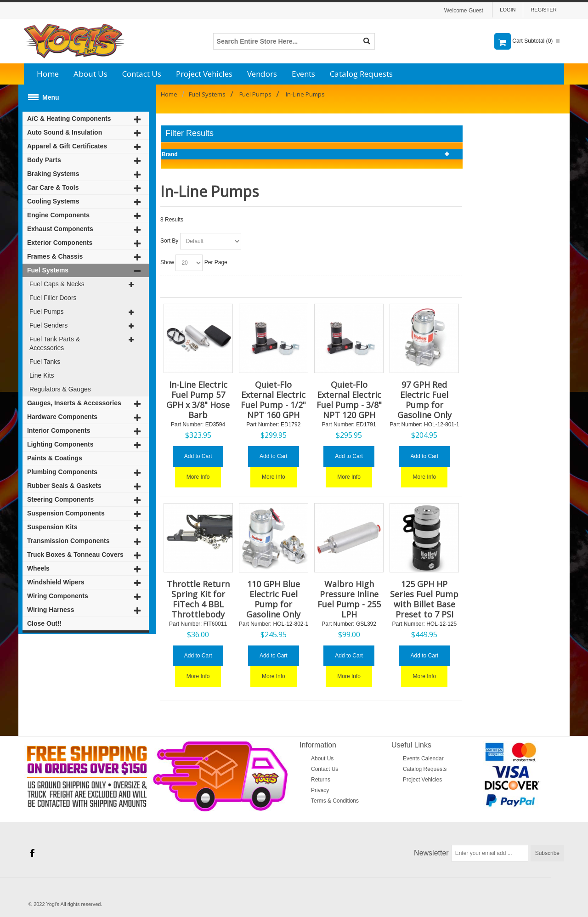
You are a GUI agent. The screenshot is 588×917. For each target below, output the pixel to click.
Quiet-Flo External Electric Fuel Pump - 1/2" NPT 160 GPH (273, 400)
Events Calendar (423, 759)
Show (167, 262)
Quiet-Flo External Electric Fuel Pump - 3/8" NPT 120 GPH (349, 400)
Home (48, 74)
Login (508, 10)
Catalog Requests (361, 74)
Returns (321, 780)
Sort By (169, 241)
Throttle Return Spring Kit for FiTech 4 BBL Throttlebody (198, 599)
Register (543, 10)
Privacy (320, 790)
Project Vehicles (204, 74)
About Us (90, 74)
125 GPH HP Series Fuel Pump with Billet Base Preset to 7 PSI (424, 599)
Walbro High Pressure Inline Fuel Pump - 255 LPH (349, 599)
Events (303, 74)
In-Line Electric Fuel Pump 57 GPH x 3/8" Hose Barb (198, 400)
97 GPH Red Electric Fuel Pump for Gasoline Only (424, 400)
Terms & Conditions (335, 801)
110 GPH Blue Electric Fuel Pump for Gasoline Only (273, 599)
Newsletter (431, 853)
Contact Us (142, 74)
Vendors (262, 74)
